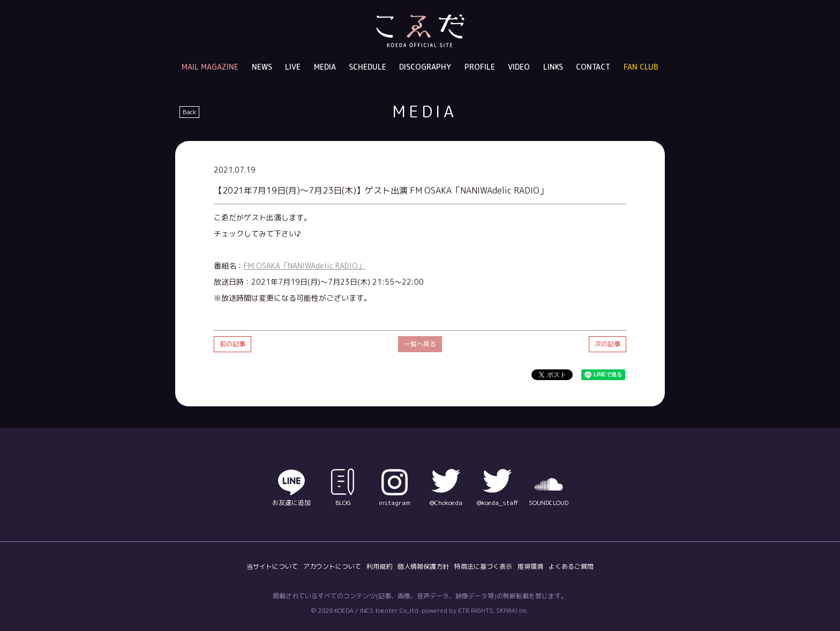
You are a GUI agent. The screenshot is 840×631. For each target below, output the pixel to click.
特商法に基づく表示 (483, 566)
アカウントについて (332, 566)
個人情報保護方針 (423, 566)
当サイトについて (272, 566)
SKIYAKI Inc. (512, 610)
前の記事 (232, 344)
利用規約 (379, 566)
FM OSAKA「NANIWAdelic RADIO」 (305, 266)
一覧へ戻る (420, 344)
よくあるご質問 (571, 566)
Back (189, 112)
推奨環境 (530, 566)
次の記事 (607, 344)
